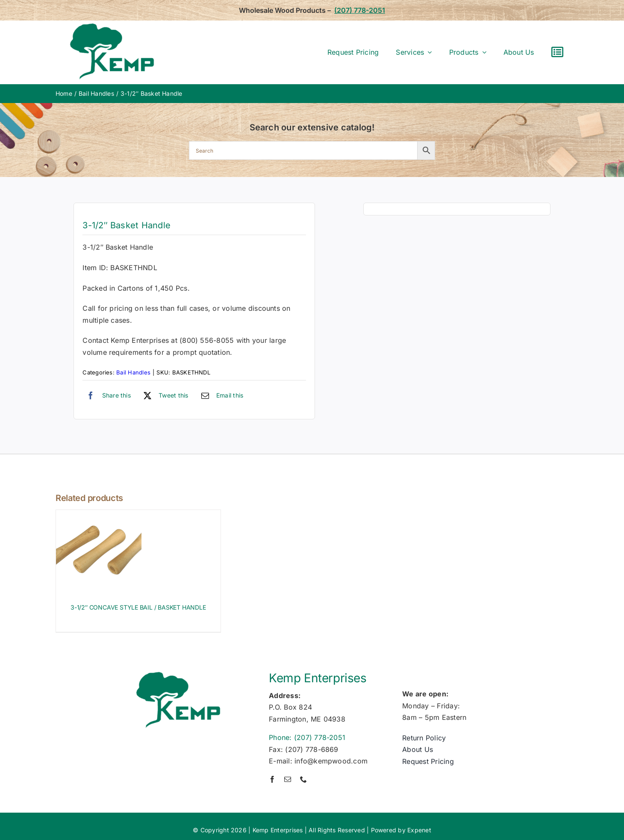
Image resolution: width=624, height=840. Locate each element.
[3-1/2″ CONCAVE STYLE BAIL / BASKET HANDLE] (99, 516)
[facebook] (272, 779)
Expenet (419, 830)
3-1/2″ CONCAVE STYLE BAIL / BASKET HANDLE (138, 607)
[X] (164, 395)
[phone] (303, 779)
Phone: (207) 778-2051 (307, 737)
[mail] (288, 779)
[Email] (220, 395)
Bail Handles (133, 372)
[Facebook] (107, 395)
